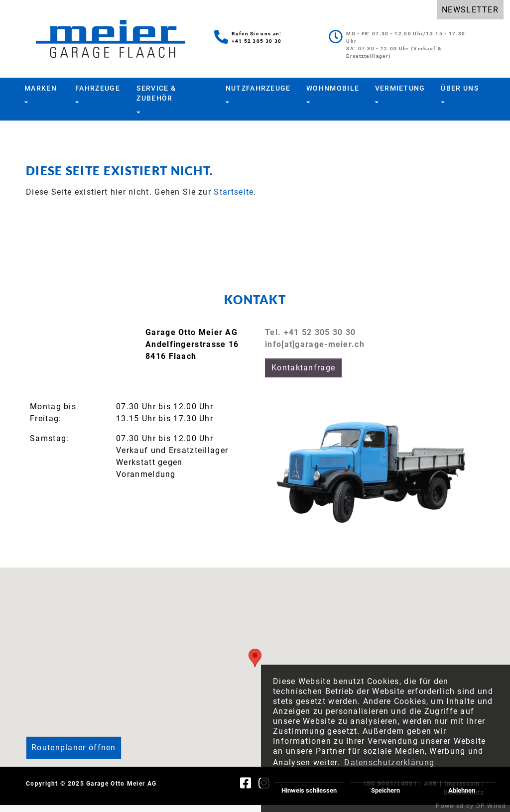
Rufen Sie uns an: (256, 34)
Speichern (385, 790)
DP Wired (491, 806)
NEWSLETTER (470, 10)
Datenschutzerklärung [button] (389, 762)
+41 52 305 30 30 (256, 41)
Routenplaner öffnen (74, 754)
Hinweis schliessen (309, 790)
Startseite (234, 199)
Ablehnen (462, 790)
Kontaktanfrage (303, 375)
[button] (255, 665)
